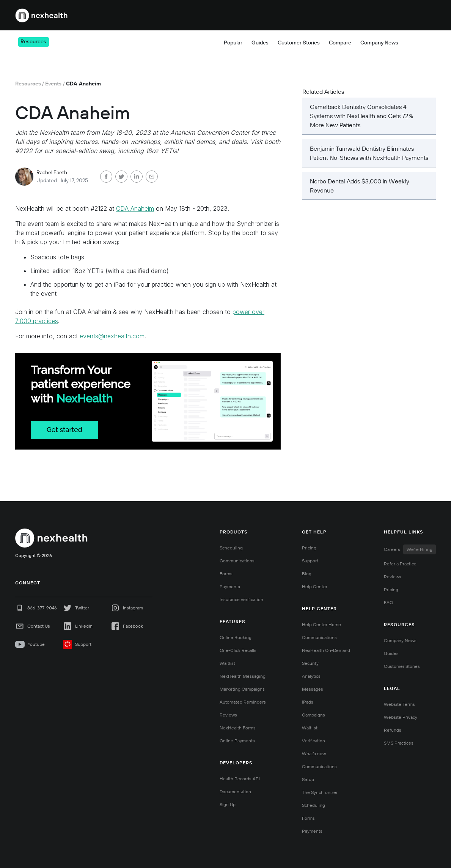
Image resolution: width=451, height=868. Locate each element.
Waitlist (227, 663)
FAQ (388, 602)
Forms (226, 574)
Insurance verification (241, 599)
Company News (400, 640)
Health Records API (240, 779)
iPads (308, 702)
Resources (28, 84)
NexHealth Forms (238, 728)
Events (53, 84)
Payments (230, 586)
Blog (307, 574)
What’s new (314, 754)
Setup (308, 779)
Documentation (235, 791)
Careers (410, 549)
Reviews (228, 715)
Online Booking (236, 637)
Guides (391, 653)
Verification (313, 741)
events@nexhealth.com (112, 336)
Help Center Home (321, 624)
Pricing (313, 15)
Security (310, 663)
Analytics (311, 676)
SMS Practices (399, 743)
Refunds (393, 730)
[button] (162, 15)
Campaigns (313, 715)
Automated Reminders (243, 702)
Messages (313, 689)
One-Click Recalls (238, 650)
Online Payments (237, 741)
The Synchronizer (320, 792)
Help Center (315, 586)
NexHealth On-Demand (326, 650)
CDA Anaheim (135, 208)
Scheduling (231, 548)
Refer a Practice (400, 564)
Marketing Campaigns (242, 689)
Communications (237, 561)
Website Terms (399, 704)
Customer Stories (402, 666)
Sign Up (228, 804)
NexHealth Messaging (243, 676)
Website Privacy (401, 717)
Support (310, 561)
